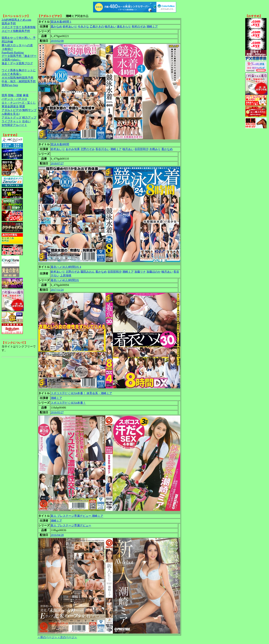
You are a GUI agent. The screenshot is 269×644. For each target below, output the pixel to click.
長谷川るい (102, 149)
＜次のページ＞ (67, 637)
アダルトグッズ (12, 118)
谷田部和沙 (142, 149)
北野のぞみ (88, 149)
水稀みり (155, 149)
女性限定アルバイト (14, 125)
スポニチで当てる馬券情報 (19, 27)
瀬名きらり (124, 26)
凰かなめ (56, 26)
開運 (22, 106)
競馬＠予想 (9, 23)
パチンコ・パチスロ (14, 99)
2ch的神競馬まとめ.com (16, 20)
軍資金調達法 (10, 106)
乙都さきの (97, 26)
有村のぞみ (139, 26)
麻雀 (26, 95)
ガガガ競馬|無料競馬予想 (17, 78)
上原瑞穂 (66, 275)
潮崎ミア (152, 26)
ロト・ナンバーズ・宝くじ (19, 103)
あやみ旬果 (73, 149)
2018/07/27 (57, 163)
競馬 (4, 95)
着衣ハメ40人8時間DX (65, 280)
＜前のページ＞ (47, 637)
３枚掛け (7, 49)
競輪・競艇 (15, 95)
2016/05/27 (57, 412)
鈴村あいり (70, 26)
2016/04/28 (57, 535)
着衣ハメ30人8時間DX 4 (66, 267)
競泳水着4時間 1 (61, 22)
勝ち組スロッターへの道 (17, 45)
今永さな (83, 26)
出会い (26, 121)
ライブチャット (12, 121)
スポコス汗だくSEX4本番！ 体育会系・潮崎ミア (81, 393)
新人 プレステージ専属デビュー (71, 525)
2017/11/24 (57, 290)
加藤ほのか (154, 272)
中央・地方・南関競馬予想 (19, 81)
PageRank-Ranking (13, 53)
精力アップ (29, 118)
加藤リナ (140, 272)
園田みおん (88, 272)
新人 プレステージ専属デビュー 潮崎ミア (77, 516)
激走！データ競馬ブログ (17, 63)
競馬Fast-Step (10, 85)
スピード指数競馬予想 (16, 31)
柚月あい (110, 26)
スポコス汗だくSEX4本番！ (68, 403)
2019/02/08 (57, 41)
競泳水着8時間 (60, 144)
